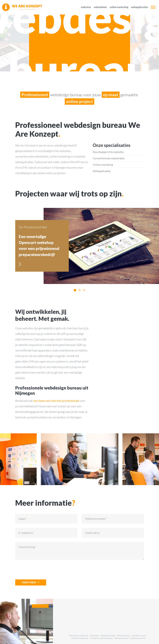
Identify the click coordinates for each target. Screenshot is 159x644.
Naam (22, 519)
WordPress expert (139, 636)
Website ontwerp (123, 636)
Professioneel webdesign (78, 636)
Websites (86, 7)
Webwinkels (100, 7)
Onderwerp (92, 533)
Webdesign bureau (138, 638)
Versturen (29, 582)
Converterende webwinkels (109, 158)
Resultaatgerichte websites (108, 152)
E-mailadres (26, 533)
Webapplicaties (140, 7)
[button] (75, 290)
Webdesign (94, 636)
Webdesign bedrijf (108, 636)
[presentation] (36, 570)
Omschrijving (26, 547)
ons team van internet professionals (56, 401)
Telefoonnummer (95, 519)
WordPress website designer (102, 638)
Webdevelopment (121, 638)
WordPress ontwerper (80, 638)
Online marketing (119, 7)
